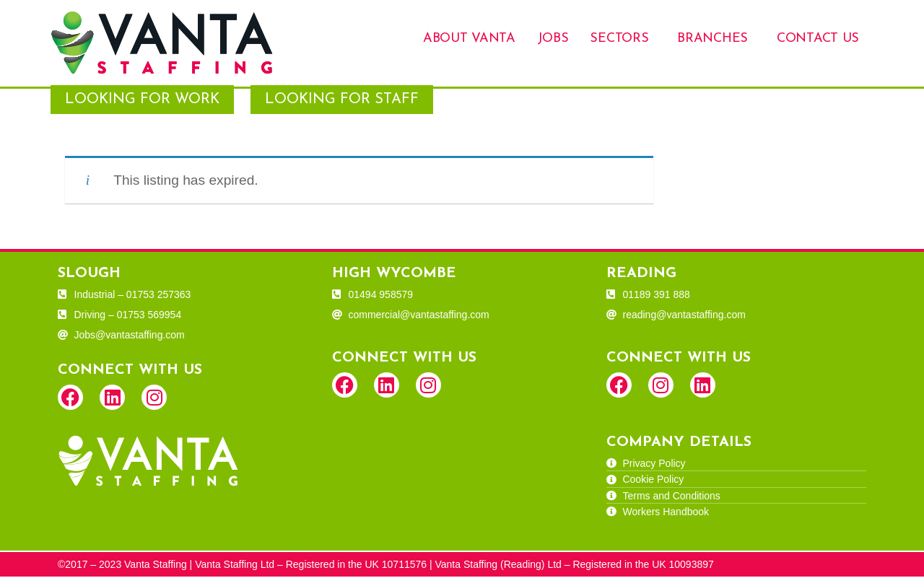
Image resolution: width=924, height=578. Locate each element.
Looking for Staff (342, 101)
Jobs (553, 39)
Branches (712, 39)
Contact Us (818, 39)
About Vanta (469, 39)
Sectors (619, 39)
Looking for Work (142, 101)
